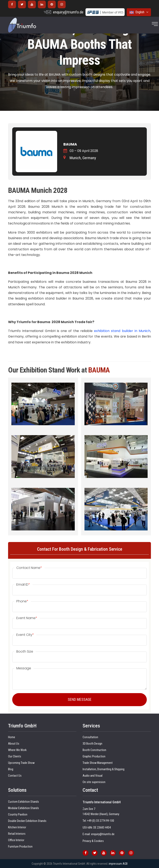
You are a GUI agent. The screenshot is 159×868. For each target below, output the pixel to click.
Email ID (23, 585)
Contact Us (15, 776)
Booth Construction (94, 750)
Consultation (90, 737)
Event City (25, 635)
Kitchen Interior (17, 827)
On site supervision (94, 782)
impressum (115, 864)
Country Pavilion (18, 815)
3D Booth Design (92, 744)
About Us (14, 744)
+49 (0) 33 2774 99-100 (101, 821)
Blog (11, 769)
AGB (125, 864)
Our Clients (15, 756)
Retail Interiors (17, 834)
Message (24, 668)
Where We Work (17, 750)
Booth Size (25, 652)
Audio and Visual (93, 776)
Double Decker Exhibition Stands (27, 821)
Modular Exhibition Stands (23, 808)
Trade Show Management (98, 763)
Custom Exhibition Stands (23, 802)
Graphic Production (94, 756)
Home (12, 737)
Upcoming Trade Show (21, 763)
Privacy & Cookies (93, 841)
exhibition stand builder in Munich (122, 331)
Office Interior (16, 840)
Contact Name (29, 568)
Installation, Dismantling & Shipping (104, 769)
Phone (22, 601)
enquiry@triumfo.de (68, 12)
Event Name (27, 618)
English (139, 12)
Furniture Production (20, 847)
